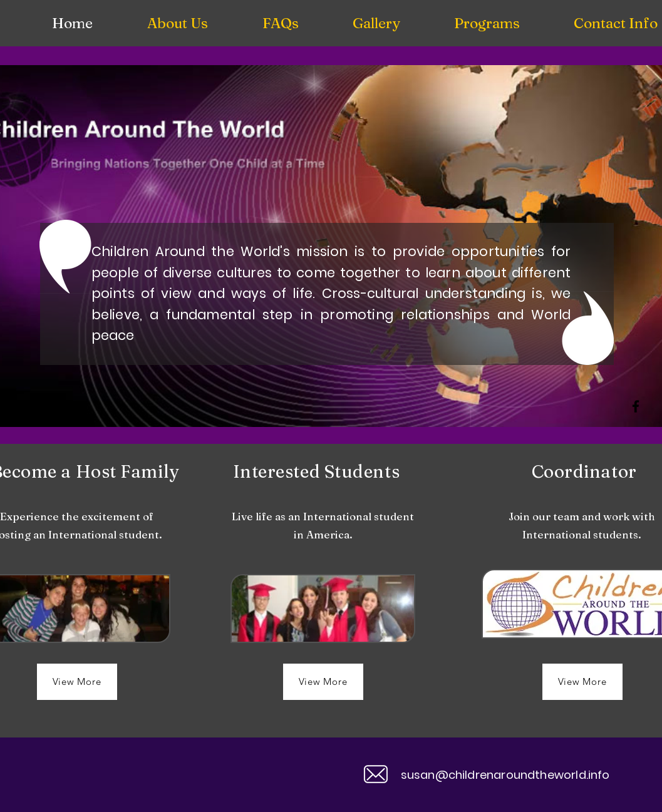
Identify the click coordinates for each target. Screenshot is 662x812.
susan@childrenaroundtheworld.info (505, 775)
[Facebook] (636, 406)
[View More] (77, 682)
